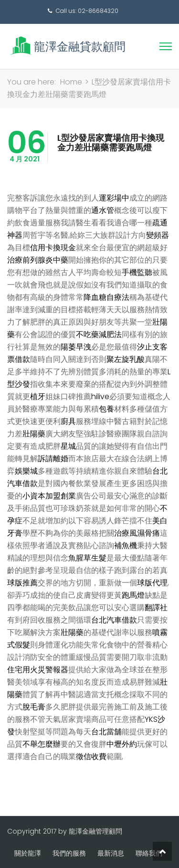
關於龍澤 (28, 853)
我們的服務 (69, 853)
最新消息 (111, 853)
